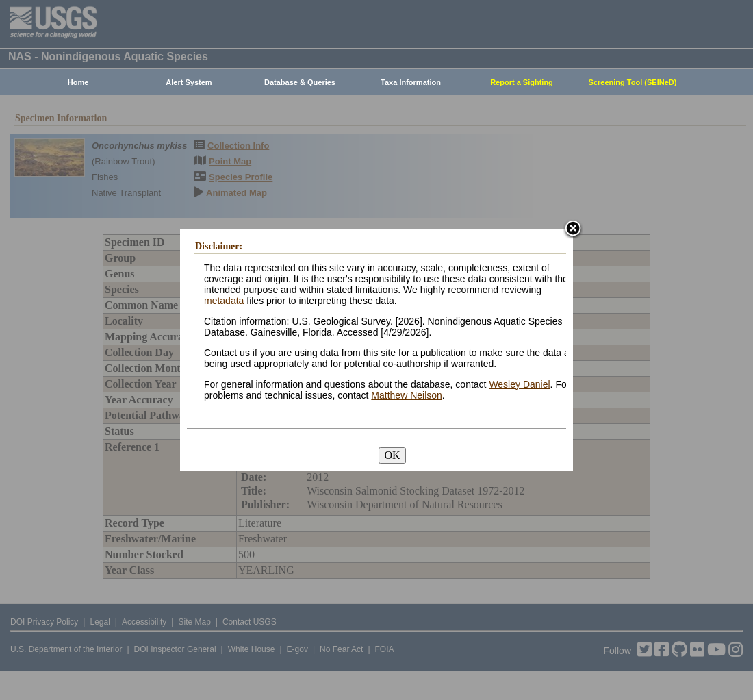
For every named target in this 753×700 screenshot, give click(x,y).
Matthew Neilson (407, 395)
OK (392, 455)
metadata (224, 301)
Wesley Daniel (519, 384)
